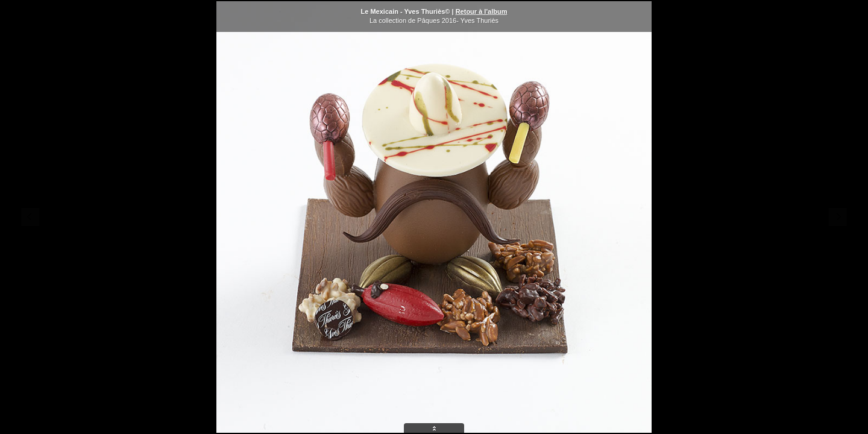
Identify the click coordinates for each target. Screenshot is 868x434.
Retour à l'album (482, 11)
